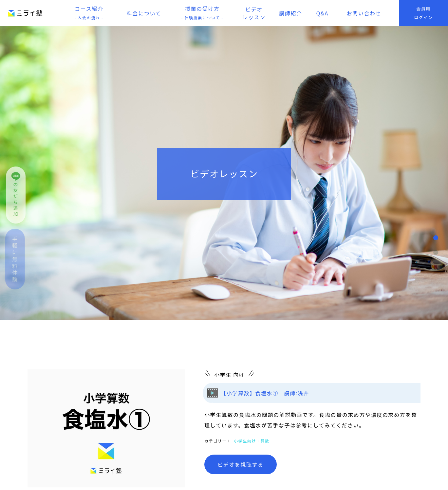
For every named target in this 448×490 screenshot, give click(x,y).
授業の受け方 (202, 13)
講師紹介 (290, 13)
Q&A (322, 13)
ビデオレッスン (254, 13)
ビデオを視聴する (241, 464)
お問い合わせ (364, 13)
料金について (144, 13)
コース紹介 (89, 13)
